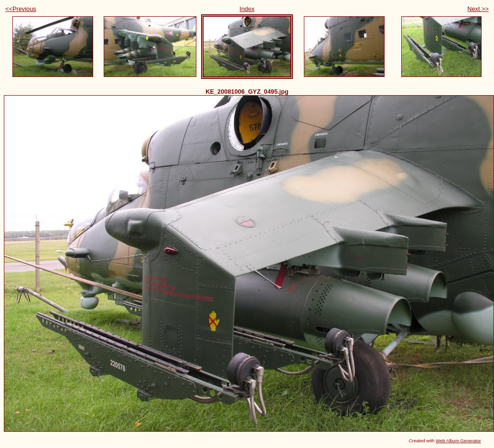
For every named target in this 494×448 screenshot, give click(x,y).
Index (247, 9)
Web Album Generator (458, 441)
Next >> (478, 9)
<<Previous (21, 9)
